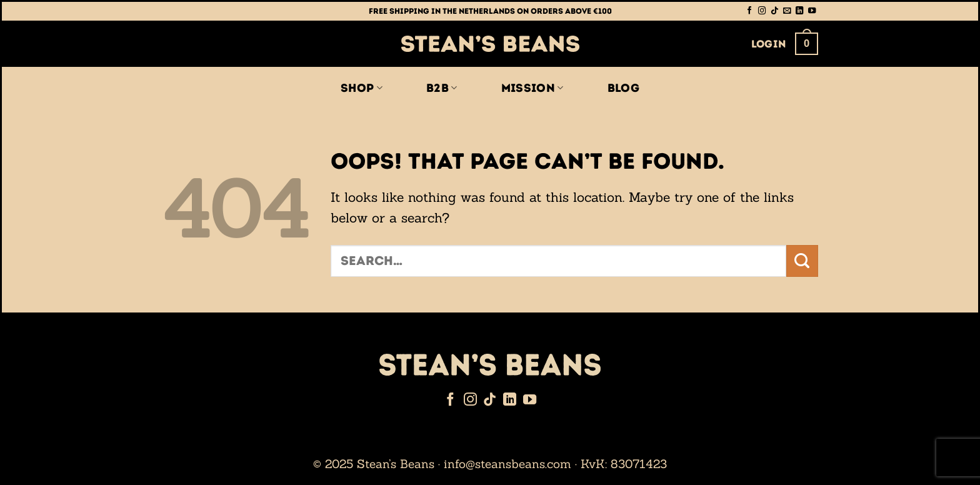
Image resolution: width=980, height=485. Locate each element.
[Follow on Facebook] (749, 11)
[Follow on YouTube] (812, 11)
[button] (769, 44)
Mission (532, 88)
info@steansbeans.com (507, 464)
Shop (362, 88)
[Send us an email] (787, 11)
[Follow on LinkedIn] (799, 11)
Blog (623, 88)
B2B (442, 88)
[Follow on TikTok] (774, 11)
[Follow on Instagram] (762, 11)
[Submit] (802, 261)
